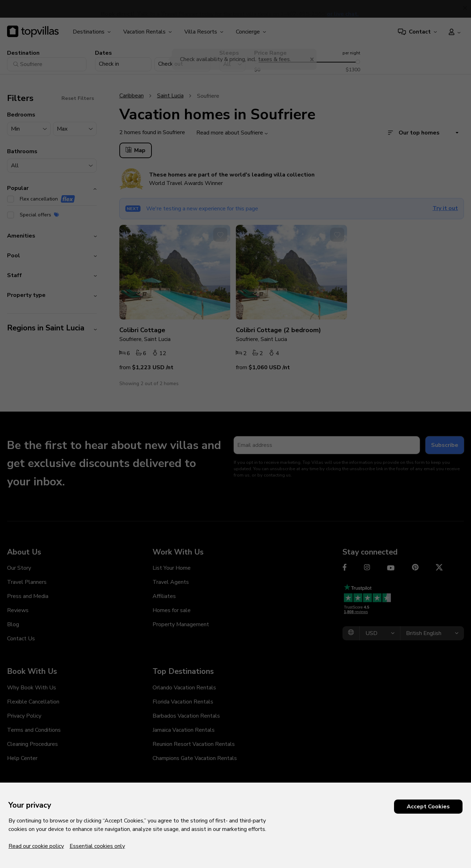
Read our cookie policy (36, 846)
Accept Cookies (428, 807)
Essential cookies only (97, 846)
